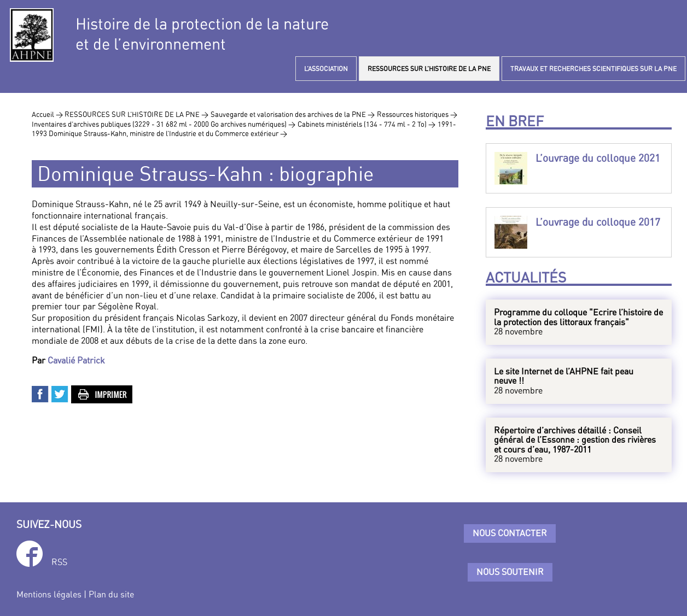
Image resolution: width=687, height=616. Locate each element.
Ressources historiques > (417, 114)
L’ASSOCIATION (326, 69)
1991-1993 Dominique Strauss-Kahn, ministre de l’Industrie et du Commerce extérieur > (244, 129)
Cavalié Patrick (76, 360)
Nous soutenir (510, 572)
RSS (59, 562)
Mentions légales (49, 594)
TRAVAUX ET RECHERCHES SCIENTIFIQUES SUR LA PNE (593, 69)
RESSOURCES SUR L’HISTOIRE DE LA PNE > (136, 114)
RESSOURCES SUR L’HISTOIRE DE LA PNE (429, 69)
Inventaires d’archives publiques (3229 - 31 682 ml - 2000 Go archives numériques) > (164, 124)
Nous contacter (510, 533)
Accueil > (48, 114)
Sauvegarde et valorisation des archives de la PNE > (293, 114)
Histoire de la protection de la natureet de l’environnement (202, 34)
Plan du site (111, 594)
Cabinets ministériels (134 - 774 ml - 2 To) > (366, 124)
